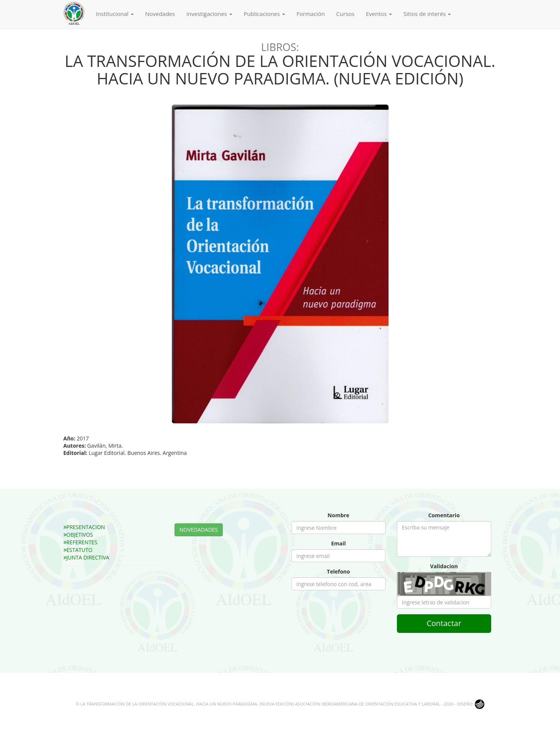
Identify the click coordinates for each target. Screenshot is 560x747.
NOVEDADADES (199, 530)
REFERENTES (81, 542)
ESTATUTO (78, 550)
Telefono (339, 571)
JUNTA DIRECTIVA (86, 557)
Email (339, 543)
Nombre (339, 515)
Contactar (444, 623)
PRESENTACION (84, 527)
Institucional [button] (115, 14)
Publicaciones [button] (264, 14)
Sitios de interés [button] (427, 14)
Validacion (444, 566)
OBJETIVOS (78, 535)
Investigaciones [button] (209, 14)
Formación (311, 14)
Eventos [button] (379, 14)
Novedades (160, 14)
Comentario (444, 515)
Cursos (345, 14)
